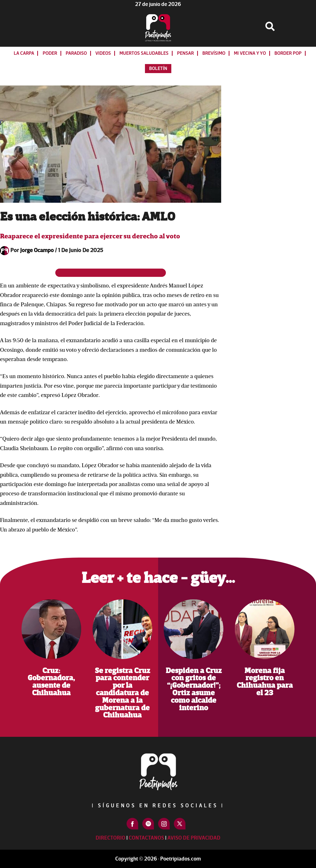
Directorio (110, 838)
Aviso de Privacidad (194, 838)
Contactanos (146, 838)
